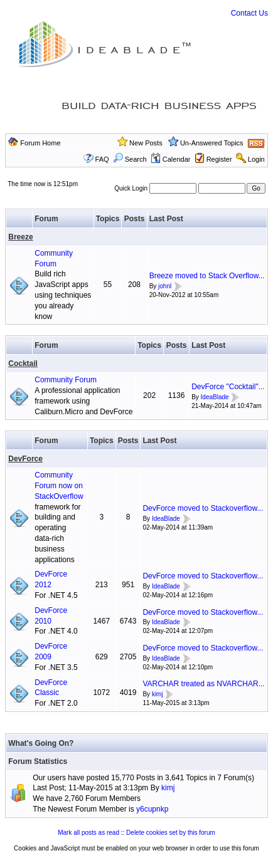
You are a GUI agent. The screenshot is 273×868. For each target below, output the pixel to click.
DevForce (25, 459)
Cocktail (23, 363)
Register (219, 159)
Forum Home (40, 143)
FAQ (102, 159)
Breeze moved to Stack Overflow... (207, 276)
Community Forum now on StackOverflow (59, 486)
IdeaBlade (215, 397)
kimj (158, 694)
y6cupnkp (152, 809)
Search (130, 159)
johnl (165, 286)
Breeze (20, 237)
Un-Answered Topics (212, 143)
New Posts (146, 143)
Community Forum (66, 380)
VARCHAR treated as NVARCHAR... (203, 684)
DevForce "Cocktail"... (228, 387)
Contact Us (249, 13)
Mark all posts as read (88, 833)
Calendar (171, 159)
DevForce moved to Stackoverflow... (203, 508)
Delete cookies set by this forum (171, 833)
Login (256, 159)
